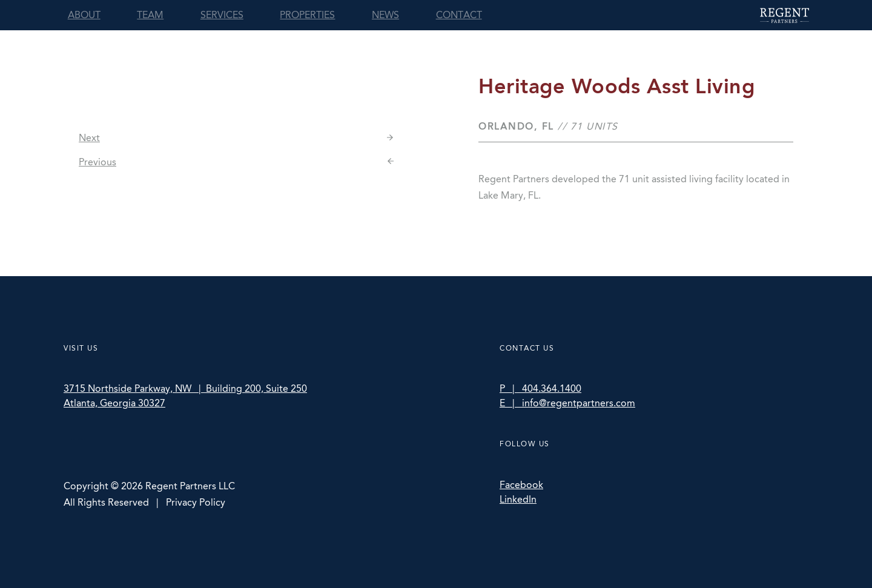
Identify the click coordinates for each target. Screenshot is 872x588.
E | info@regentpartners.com (567, 403)
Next (89, 138)
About (84, 15)
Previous (97, 162)
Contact (459, 15)
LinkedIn (518, 499)
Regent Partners (784, 15)
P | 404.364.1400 (540, 388)
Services (222, 15)
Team (150, 15)
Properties (307, 15)
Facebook (521, 485)
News (385, 15)
